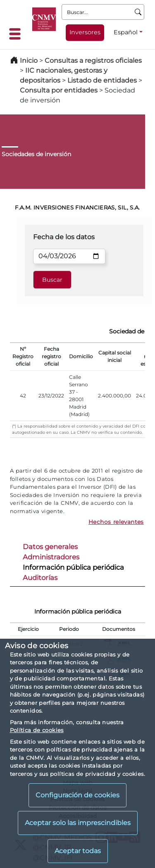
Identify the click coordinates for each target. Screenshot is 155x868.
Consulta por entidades (59, 90)
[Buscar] (138, 12)
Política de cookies (37, 730)
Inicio (29, 61)
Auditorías (40, 578)
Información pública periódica (73, 567)
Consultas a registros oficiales (93, 61)
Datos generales (50, 547)
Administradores (51, 557)
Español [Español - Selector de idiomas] (126, 32)
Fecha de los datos (64, 237)
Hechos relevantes (116, 522)
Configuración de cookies (77, 795)
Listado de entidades (102, 80)
